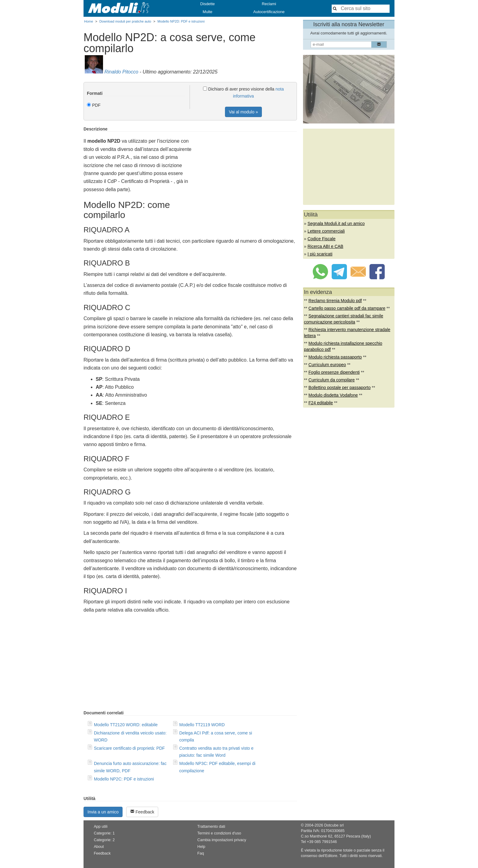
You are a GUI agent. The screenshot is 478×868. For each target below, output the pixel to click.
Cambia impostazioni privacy (222, 840)
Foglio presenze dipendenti (334, 372)
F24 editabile (321, 403)
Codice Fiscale (322, 239)
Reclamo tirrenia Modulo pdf (335, 301)
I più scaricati (320, 254)
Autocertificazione (269, 12)
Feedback (142, 812)
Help (201, 847)
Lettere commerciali (326, 231)
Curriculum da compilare (332, 380)
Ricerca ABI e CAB (326, 246)
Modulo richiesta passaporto (335, 357)
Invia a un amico (103, 812)
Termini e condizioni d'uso (219, 833)
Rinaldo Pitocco (121, 72)
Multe (208, 12)
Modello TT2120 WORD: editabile (126, 725)
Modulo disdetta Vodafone (333, 395)
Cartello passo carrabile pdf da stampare (347, 308)
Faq (201, 853)
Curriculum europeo (327, 365)
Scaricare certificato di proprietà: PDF (129, 748)
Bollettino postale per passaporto (340, 388)
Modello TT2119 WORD (202, 725)
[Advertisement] (246, 169)
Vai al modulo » (243, 112)
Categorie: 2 (104, 840)
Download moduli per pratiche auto (125, 21)
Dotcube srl (334, 825)
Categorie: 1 (104, 833)
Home (89, 21)
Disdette (208, 4)
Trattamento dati (211, 827)
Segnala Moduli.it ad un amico (336, 223)
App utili (101, 827)
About (99, 847)
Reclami (269, 4)
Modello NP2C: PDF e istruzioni (124, 779)
